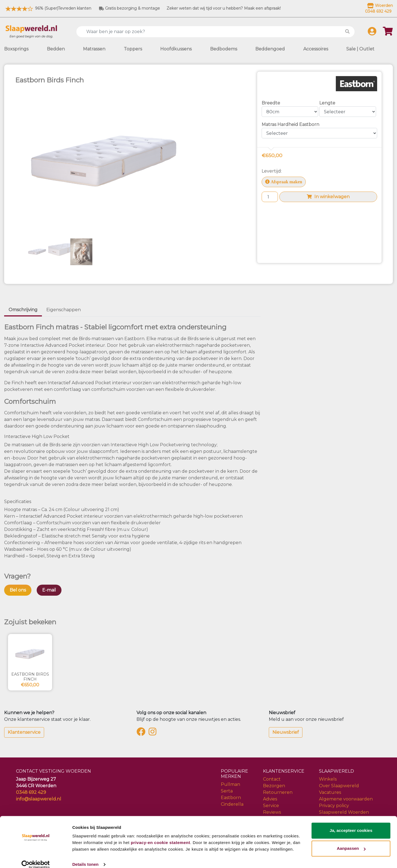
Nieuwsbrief (286, 732)
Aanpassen (351, 841)
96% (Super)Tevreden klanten (48, 8)
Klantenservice (24, 732)
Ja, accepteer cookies (351, 823)
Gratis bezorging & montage (129, 8)
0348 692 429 (31, 792)
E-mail (49, 590)
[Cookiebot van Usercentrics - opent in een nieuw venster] (36, 857)
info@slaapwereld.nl (39, 799)
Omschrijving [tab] (23, 310)
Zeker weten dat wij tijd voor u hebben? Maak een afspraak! (224, 8)
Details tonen (85, 857)
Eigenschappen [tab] (64, 310)
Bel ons (18, 590)
